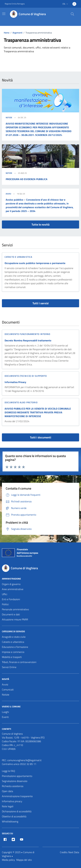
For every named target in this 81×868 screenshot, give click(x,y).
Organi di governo (11, 584)
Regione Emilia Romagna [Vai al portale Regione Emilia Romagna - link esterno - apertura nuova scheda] (15, 4)
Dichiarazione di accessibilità (17, 811)
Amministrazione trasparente (17, 796)
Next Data (74, 852)
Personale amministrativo (15, 609)
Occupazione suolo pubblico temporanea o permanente (35, 263)
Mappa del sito (24, 860)
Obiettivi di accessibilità (14, 816)
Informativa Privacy (15, 382)
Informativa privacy (12, 801)
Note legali (8, 806)
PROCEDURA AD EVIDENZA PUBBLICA (27, 179)
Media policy (8, 860)
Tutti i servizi (41, 303)
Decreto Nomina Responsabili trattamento (28, 340)
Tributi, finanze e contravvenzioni (19, 662)
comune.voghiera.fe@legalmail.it (24, 760)
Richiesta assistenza (13, 786)
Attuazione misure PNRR (15, 619)
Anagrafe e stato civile (14, 637)
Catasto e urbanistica (18, 257)
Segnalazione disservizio (15, 781)
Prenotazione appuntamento (17, 776)
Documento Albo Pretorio (21, 402)
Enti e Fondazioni (11, 599)
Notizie (9, 118)
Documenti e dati (11, 614)
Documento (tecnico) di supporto (26, 376)
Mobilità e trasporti (12, 657)
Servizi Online (9, 667)
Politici (5, 604)
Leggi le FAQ (8, 771)
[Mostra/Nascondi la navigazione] (4, 14)
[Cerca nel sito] (72, 14)
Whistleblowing (10, 821)
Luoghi (5, 712)
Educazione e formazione (15, 647)
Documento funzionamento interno (27, 334)
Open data (7, 791)
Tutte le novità (40, 224)
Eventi (5, 717)
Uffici (5, 594)
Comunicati (8, 690)
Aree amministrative (13, 589)
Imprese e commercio (13, 652)
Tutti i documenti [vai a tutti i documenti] (41, 437)
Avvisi (8, 194)
